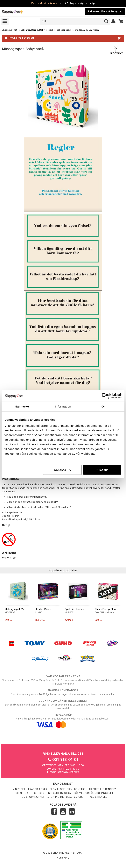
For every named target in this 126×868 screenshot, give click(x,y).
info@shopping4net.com (63, 772)
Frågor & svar (38, 789)
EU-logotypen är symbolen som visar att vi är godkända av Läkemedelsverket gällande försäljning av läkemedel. (63, 705)
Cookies (39, 793)
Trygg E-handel (97, 797)
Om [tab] (104, 406)
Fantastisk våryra (44, 3)
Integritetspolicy (59, 793)
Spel (51, 30)
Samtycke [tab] (22, 406)
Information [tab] (63, 406)
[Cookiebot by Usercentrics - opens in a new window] (105, 396)
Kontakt (80, 789)
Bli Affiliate (23, 793)
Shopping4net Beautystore (65, 797)
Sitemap (78, 853)
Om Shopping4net (33, 797)
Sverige (63, 858)
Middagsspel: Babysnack (87, 30)
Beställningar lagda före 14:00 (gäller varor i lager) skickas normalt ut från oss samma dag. (63, 692)
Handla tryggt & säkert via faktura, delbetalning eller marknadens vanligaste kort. (63, 720)
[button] (121, 21)
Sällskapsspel (64, 30)
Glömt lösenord (61, 789)
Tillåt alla (102, 470)
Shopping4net (10, 30)
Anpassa (62, 470)
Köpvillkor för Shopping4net (94, 793)
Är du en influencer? (102, 789)
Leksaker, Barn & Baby (33, 30)
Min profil (19, 789)
